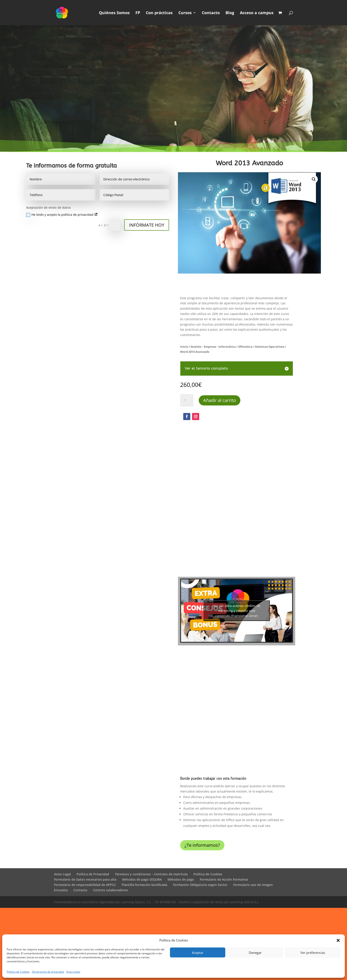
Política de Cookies (18, 972)
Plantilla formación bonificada (145, 885)
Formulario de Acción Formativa (224, 879)
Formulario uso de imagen (253, 885)
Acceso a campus (257, 13)
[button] (338, 940)
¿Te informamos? (202, 845)
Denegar (255, 953)
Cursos (185, 13)
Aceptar (198, 953)
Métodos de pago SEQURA (142, 879)
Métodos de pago (181, 879)
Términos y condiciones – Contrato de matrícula (151, 874)
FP (138, 13)
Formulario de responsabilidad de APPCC (85, 885)
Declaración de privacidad (48, 972)
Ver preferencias (313, 953)
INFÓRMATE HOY (147, 225)
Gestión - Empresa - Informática (213, 347)
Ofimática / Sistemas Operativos (261, 347)
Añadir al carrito (220, 400)
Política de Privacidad (93, 874)
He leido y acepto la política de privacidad (62, 215)
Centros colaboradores (111, 890)
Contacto (211, 13)
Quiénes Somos (114, 13)
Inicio (184, 347)
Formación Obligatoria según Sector (200, 885)
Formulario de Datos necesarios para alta (85, 879)
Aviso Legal (73, 972)
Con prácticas (159, 13)
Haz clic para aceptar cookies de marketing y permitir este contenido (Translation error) (236, 611)
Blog (230, 13)
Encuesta (61, 890)
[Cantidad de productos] (187, 400)
